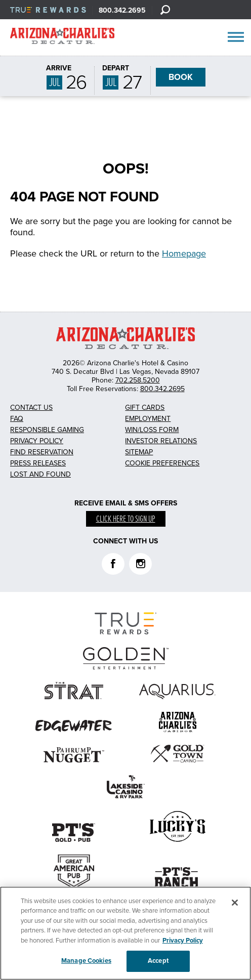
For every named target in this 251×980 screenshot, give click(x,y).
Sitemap (139, 452)
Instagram (140, 564)
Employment (148, 419)
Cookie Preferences (162, 463)
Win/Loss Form (152, 430)
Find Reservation (42, 452)
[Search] (165, 10)
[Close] (235, 903)
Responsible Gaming (47, 430)
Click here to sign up (126, 519)
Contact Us (31, 408)
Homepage (184, 253)
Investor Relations (161, 441)
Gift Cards (145, 408)
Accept (158, 961)
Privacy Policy (37, 441)
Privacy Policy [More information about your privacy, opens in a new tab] (183, 941)
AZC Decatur (62, 38)
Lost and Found (40, 474)
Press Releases (38, 463)
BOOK (181, 77)
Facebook (113, 564)
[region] (126, 933)
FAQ (17, 419)
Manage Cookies (86, 961)
